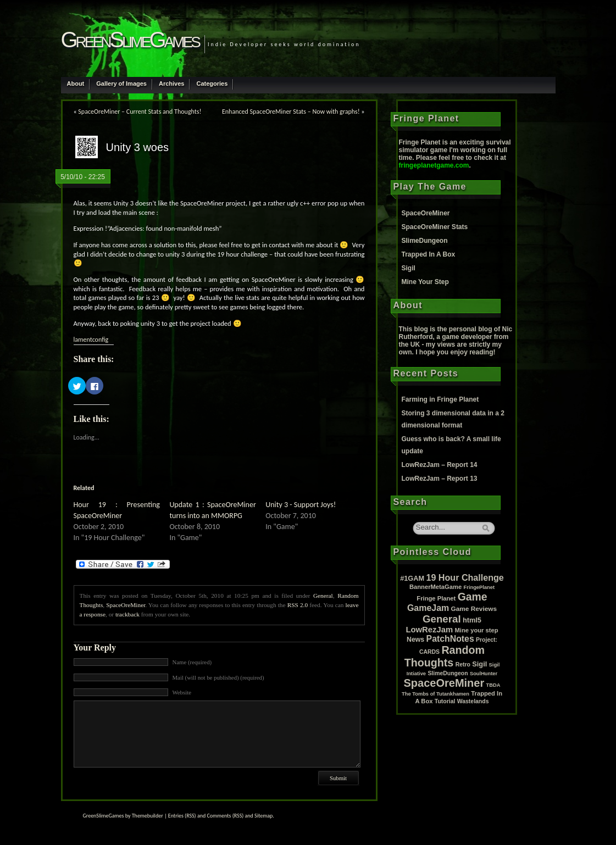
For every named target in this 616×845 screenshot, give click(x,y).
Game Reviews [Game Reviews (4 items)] (474, 609)
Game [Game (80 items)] (473, 597)
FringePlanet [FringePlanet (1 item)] (479, 587)
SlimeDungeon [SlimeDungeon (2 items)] (448, 673)
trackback (127, 614)
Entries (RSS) (182, 816)
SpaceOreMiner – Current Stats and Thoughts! (140, 112)
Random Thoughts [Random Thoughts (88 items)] (445, 656)
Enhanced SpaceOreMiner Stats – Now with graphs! (291, 112)
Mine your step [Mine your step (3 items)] (477, 630)
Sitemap (263, 816)
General (323, 596)
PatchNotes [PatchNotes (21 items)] (450, 639)
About (76, 84)
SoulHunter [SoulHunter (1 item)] (484, 674)
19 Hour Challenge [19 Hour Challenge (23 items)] (465, 577)
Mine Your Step (425, 282)
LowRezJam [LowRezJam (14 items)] (429, 630)
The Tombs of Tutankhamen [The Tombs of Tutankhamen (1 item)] (435, 694)
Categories (212, 84)
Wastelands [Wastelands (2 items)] (473, 701)
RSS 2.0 (298, 605)
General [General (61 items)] (442, 619)
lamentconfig (91, 340)
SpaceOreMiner (126, 605)
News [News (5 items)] (415, 640)
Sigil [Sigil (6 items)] (479, 664)
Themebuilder (148, 816)
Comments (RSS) (225, 816)
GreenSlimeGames (130, 40)
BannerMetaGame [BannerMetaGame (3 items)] (435, 587)
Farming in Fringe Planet (440, 399)
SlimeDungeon (425, 241)
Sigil (409, 268)
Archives (171, 84)
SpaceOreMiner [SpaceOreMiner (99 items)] (444, 683)
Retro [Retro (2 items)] (463, 665)
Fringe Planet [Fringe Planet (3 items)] (436, 598)
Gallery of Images (121, 84)
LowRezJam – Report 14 (440, 465)
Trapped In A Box (429, 254)
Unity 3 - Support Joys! (301, 505)
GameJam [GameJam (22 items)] (428, 608)
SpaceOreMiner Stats (435, 227)
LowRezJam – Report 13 (440, 479)
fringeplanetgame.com (434, 165)
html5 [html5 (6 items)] (472, 620)
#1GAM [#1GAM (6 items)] (412, 578)
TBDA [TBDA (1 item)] (493, 685)
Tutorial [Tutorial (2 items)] (445, 701)
